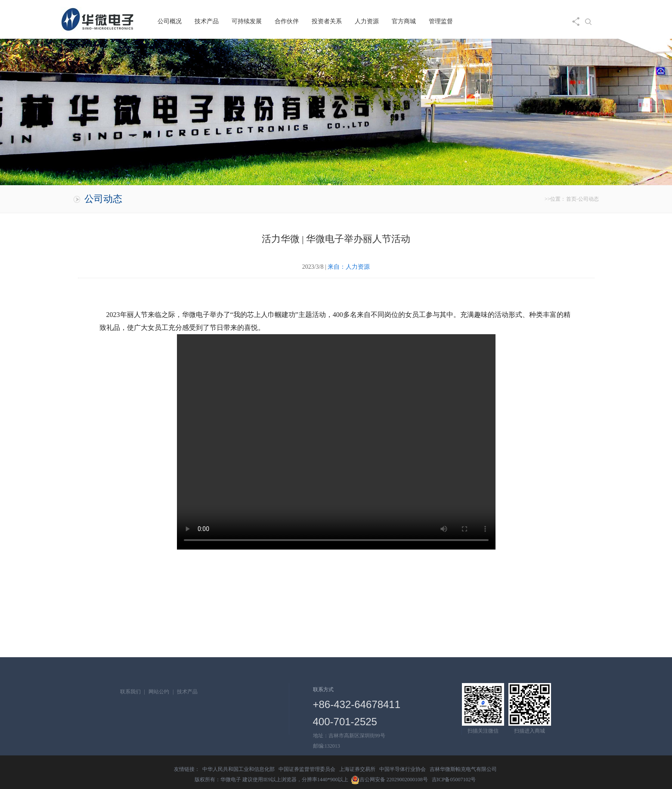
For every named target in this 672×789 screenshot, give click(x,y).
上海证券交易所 (357, 769)
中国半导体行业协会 (403, 769)
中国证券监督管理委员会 (307, 769)
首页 (571, 199)
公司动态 (588, 199)
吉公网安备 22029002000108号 (389, 780)
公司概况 (170, 21)
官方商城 (404, 21)
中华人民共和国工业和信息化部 (238, 769)
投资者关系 (327, 21)
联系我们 (130, 692)
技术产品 (207, 21)
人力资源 (367, 21)
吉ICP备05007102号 (454, 780)
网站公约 (159, 692)
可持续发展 (247, 21)
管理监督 (441, 21)
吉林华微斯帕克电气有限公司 (463, 769)
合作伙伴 (287, 21)
